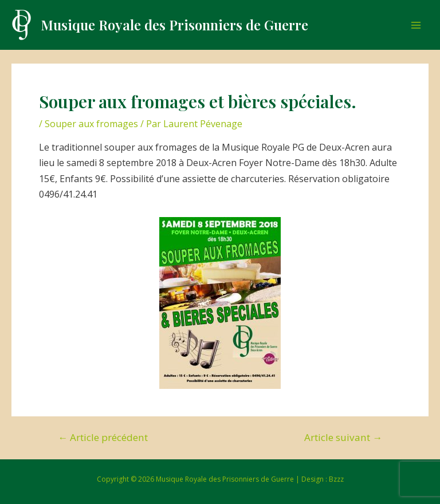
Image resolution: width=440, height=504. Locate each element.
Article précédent (103, 437)
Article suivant (343, 437)
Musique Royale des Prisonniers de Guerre (174, 25)
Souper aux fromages (91, 124)
